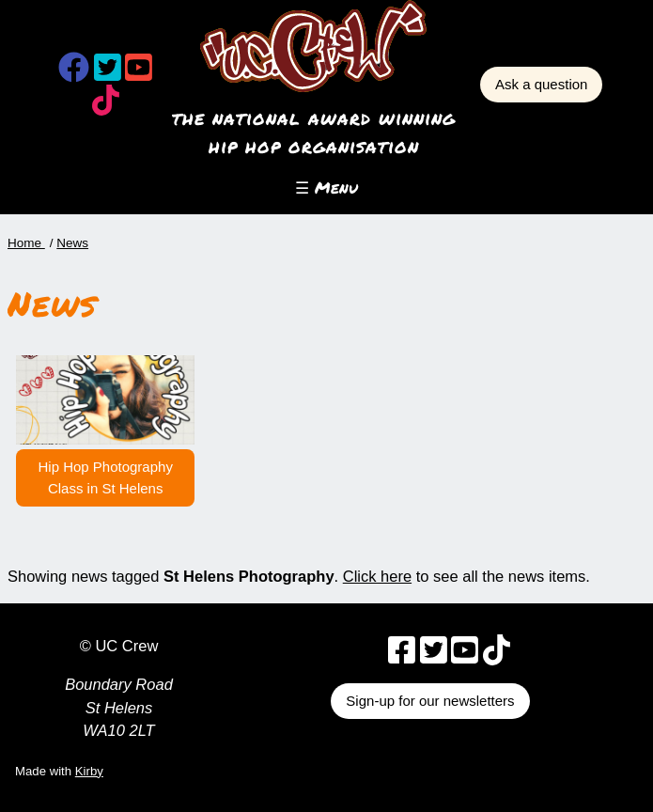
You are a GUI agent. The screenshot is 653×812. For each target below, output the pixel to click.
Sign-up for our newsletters (430, 701)
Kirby (89, 771)
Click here (377, 576)
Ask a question (541, 84)
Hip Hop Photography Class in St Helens (105, 477)
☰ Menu (326, 187)
